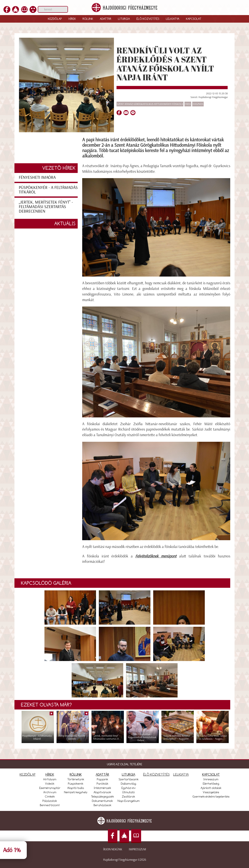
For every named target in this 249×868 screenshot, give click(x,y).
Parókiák (102, 784)
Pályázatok (50, 801)
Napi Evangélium (129, 801)
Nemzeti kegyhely (76, 792)
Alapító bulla (76, 788)
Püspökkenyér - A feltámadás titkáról (48, 190)
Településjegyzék (102, 796)
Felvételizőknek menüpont (156, 556)
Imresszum (211, 779)
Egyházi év (129, 788)
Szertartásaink (129, 779)
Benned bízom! (50, 805)
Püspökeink (76, 784)
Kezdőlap (55, 19)
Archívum (50, 792)
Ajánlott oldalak (211, 788)
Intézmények (102, 788)
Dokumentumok (102, 801)
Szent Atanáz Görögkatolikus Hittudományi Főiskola (150, 104)
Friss (188, 104)
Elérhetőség (211, 784)
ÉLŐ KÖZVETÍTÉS (156, 774)
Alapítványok (102, 792)
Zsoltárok (128, 796)
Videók (50, 784)
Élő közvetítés (148, 19)
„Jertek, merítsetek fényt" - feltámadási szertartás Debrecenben (46, 207)
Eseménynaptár (50, 788)
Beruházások (102, 805)
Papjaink (102, 779)
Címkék (50, 796)
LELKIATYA (181, 774)
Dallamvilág (128, 784)
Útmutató (129, 792)
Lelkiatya (173, 19)
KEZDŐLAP (28, 774)
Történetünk (76, 779)
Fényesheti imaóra (37, 177)
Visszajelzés (211, 792)
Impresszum (137, 849)
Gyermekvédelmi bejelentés (211, 796)
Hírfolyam (50, 779)
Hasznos (198, 104)
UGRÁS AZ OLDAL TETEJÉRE (125, 764)
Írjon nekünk (113, 849)
